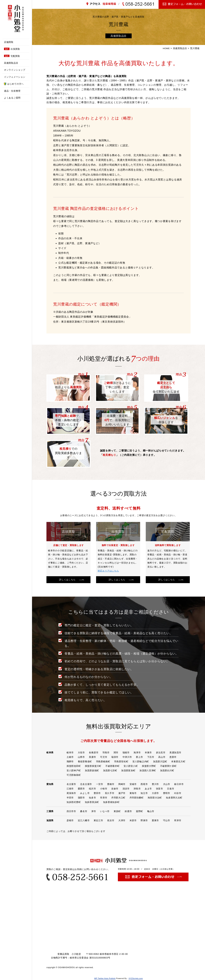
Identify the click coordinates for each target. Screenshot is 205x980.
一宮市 (100, 784)
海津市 (137, 752)
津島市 (137, 789)
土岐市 (70, 757)
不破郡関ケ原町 (168, 766)
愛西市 (81, 789)
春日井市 (179, 784)
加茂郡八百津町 (148, 770)
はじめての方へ (14, 84)
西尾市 (144, 784)
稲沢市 (92, 789)
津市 (94, 811)
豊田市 (97, 793)
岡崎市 (122, 784)
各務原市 (94, 752)
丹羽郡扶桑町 (137, 798)
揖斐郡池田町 (74, 766)
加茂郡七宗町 (110, 770)
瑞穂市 (126, 752)
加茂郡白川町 (167, 770)
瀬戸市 (122, 793)
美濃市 (92, 757)
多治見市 (161, 752)
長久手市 (110, 793)
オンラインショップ (15, 70)
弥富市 (160, 789)
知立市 (144, 793)
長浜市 (111, 820)
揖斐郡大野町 (149, 766)
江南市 (70, 789)
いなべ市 (105, 811)
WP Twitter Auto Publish (105, 978)
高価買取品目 (11, 63)
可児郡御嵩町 (74, 775)
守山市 (167, 820)
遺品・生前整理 (12, 91)
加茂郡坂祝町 (92, 770)
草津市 (178, 820)
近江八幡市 (84, 820)
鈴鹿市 (128, 811)
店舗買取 (9, 42)
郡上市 (139, 757)
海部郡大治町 (155, 798)
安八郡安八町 (131, 766)
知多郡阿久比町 (174, 798)
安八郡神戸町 (74, 770)
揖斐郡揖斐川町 (93, 766)
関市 (116, 752)
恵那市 (173, 757)
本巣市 (148, 752)
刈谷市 (178, 793)
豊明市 (167, 793)
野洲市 (144, 820)
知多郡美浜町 (92, 802)
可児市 (104, 757)
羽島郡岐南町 (103, 761)
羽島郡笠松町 (121, 761)
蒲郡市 (81, 798)
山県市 (81, 757)
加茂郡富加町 (128, 770)
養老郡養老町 (85, 761)
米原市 (133, 820)
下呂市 (151, 757)
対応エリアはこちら (108, 571)
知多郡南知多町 (111, 802)
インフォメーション (15, 77)
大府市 (155, 793)
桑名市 (84, 811)
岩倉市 (115, 789)
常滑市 (104, 798)
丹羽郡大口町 (118, 798)
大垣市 (81, 752)
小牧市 (104, 789)
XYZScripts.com (136, 978)
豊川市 (155, 784)
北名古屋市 (86, 784)
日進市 (171, 789)
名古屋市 (71, 784)
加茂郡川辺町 (160, 761)
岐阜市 (70, 752)
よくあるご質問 (12, 98)
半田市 (70, 798)
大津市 (122, 820)
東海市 (133, 793)
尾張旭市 (71, 793)
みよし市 (85, 793)
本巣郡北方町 (178, 761)
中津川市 (127, 757)
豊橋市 (111, 784)
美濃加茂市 (175, 752)
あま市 (148, 789)
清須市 (126, 789)
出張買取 (12, 49)
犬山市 (167, 784)
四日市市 (71, 811)
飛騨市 (70, 761)
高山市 (162, 757)
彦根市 (70, 820)
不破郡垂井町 (112, 766)
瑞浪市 (115, 757)
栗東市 (155, 820)
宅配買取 (12, 56)
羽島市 (106, 752)
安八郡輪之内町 (141, 761)
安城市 (133, 784)
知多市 (92, 798)
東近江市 (98, 820)
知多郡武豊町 (74, 802)
